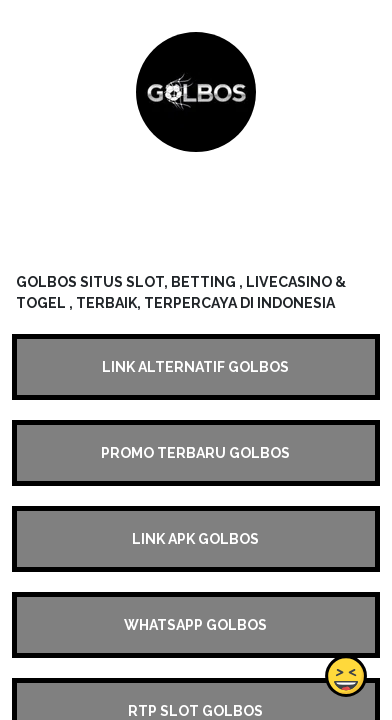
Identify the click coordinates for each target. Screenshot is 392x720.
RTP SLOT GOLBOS (195, 711)
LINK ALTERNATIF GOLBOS (195, 367)
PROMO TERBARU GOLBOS (195, 453)
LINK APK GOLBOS (195, 539)
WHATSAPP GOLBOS (195, 625)
